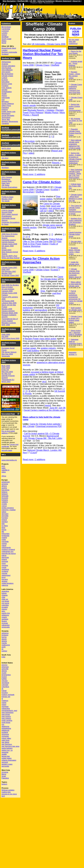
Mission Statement (63, 1)
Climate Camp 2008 (9, 244)
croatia (4, 504)
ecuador (5, 607)
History (4, 96)
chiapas (5, 595)
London (4, 33)
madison (5, 701)
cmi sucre (5, 603)
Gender (4, 90)
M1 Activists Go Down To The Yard (75, 121)
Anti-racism (6, 72)
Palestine (5, 108)
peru (3, 611)
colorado (5, 685)
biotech (4, 784)
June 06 (53, 408)
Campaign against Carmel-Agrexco (9, 241)
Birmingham (28, 192)
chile (3, 597)
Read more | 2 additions (34, 174)
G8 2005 (5, 336)
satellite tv (5, 470)
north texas (6, 722)
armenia (5, 484)
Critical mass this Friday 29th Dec (75, 186)
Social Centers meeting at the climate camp (44, 410)
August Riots (7, 181)
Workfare (5, 168)
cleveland (5, 683)
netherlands (6, 548)
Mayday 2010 (7, 199)
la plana (5, 526)
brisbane (5, 635)
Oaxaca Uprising (8, 311)
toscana (5, 579)
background (53, 436)
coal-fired (56, 293)
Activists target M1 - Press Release (76, 63)
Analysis (5, 64)
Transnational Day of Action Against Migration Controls (10, 321)
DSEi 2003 (6, 368)
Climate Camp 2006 (9, 293)
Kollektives (6, 24)
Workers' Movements (10, 121)
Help (40, 3)
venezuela (6, 627)
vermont (5, 762)
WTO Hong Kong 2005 (10, 338)
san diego (5, 742)
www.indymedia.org (9, 460)
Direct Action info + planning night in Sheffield (75, 333)
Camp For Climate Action (42, 182)
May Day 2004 (7, 354)
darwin (4, 639)
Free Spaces (7, 88)
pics (44, 382)
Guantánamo (7, 216)
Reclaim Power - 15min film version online (74, 75)
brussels (5, 498)
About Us (77, 1)
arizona (4, 665)
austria (4, 488)
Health (4, 94)
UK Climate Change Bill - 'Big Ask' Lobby (43, 438)
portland (5, 732)
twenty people (29, 105)
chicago (5, 681)
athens (4, 486)
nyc (3, 724)
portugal (5, 561)
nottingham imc (8, 551)
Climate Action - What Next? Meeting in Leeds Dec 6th (76, 198)
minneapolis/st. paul (9, 711)
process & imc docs (9, 794)
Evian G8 (5, 370)
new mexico (6, 716)
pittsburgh (5, 730)
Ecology (55, 190)
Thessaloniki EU (8, 380)
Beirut (4, 774)
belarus (4, 492)
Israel (4, 776)
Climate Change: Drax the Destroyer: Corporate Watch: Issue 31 (75, 273)
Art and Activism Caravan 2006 (8, 290)
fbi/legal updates (8, 790)
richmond (5, 734)
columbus (5, 687)
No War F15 (6, 374)
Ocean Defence (8, 104)
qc (3, 649)
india (3, 657)
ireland (4, 520)
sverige (4, 573)
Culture (4, 78)
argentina (5, 591)
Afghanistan (6, 62)
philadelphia (6, 728)
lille (3, 532)
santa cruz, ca (7, 750)
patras (4, 555)
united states (7, 758)
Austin (4, 673)
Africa (4, 476)
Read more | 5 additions (34, 251)
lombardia (5, 536)
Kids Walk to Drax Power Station (42, 243)
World (4, 43)
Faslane (5, 295)
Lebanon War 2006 (9, 303)
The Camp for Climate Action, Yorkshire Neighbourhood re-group (75, 210)
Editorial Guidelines (46, 1)
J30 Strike (5, 185)
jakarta (4, 641)
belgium (5, 494)
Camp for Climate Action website (45, 424)
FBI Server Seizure (9, 352)
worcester (5, 766)
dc (3, 689)
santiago (5, 619)
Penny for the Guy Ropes (75, 52)
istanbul (5, 522)
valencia (5, 585)
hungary (5, 518)
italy (3, 524)
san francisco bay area (10, 746)
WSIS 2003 (6, 382)
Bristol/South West (9, 48)
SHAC (4, 248)
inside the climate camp (74, 263)
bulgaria (5, 500)
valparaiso (6, 625)
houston (5, 693)
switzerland (6, 575)
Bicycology (30, 141)
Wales (4, 41)
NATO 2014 (6, 148)
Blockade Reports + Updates (41, 110)
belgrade (5, 496)
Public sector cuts (8, 112)
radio (4, 468)
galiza (4, 512)
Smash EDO (6, 250)
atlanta (4, 671)
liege (3, 528)
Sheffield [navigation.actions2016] (12, 129)
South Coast (6, 39)
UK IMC (33, 1)
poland (4, 559)
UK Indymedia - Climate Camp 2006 (49, 44)
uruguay (5, 623)
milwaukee (6, 709)
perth (4, 647)
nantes (4, 544)
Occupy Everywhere (9, 187)
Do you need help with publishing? (74, 42)
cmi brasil (5, 601)
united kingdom (8, 583)
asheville (5, 669)
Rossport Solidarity (9, 315)
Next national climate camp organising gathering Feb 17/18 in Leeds (75, 144)
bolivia (4, 593)
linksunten (6, 534)
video (31, 153)
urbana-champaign (9, 760)
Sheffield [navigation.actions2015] (12, 136)
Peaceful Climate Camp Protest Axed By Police (75, 132)
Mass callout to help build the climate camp (75, 284)
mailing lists (6, 792)
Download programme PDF (49, 426)
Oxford (4, 35)
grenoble (5, 516)
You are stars (76, 241)
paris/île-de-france (9, 553)
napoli (4, 546)
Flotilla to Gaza (7, 197)
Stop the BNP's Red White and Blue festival (11, 257)
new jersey (6, 714)
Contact (34, 3)
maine (4, 703)
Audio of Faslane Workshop (40, 245)
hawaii (4, 691)
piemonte (5, 557)
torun (4, 577)
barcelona (5, 490)
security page (7, 450)
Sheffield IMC (23, 1)
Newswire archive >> (73, 353)
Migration (5, 102)
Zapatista (5, 123)
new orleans (6, 718)
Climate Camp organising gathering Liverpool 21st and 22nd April (75, 88)
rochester (5, 736)
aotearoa (5, 633)
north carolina (7, 720)
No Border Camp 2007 (10, 275)
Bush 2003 (6, 366)
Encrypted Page (8, 414)
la (2, 699)
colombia (5, 605)
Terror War (6, 119)
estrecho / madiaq (9, 510)
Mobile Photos (52, 113)
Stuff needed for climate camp (75, 309)
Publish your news (76, 31)
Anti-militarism (7, 70)
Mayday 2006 (7, 309)
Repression (6, 114)
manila (4, 643)
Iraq (3, 100)
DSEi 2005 (6, 334)
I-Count (33, 453)
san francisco (7, 744)
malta (4, 540)
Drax (43, 291)
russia (4, 567)
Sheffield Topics (8, 58)
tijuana (4, 621)
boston (4, 677)
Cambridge (6, 29)
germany (5, 514)
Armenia (5, 772)
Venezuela (6, 356)
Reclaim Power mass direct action (40, 339)
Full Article (51, 227)
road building (33, 351)
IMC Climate (29, 426)
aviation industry (48, 348)
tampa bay (6, 756)
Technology (6, 117)
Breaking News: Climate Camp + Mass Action (74, 251)
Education (5, 82)
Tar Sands (6, 201)
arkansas (5, 667)
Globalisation (7, 92)
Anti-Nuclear (6, 68)
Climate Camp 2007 (9, 267)
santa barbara (7, 748)
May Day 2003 (7, 372)
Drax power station (50, 198)
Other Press (6, 106)
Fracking (5, 86)
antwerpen (6, 482)
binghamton (6, 675)
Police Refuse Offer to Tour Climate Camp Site (43, 240)
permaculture (41, 310)
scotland (5, 571)
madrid (4, 538)
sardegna (5, 569)
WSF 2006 (6, 325)
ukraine (4, 581)
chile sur (5, 599)
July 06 (62, 408)
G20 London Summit (10, 214)
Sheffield (55, 65)
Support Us (49, 3)
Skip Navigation (9, 1)
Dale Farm (6, 183)
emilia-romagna (8, 508)
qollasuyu (5, 615)
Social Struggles (8, 115)
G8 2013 (5, 158)
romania (5, 565)
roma (4, 563)
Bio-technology (7, 74)
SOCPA (5, 317)
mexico (4, 609)
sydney (4, 651)
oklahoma (5, 726)
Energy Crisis (7, 84)
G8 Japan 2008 (8, 246)
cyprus (4, 506)
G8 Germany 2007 (9, 271)
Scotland (5, 54)
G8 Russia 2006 (8, 301)
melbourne (6, 645)
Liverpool (5, 31)
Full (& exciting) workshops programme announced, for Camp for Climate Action (76, 297)
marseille (5, 542)
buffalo (4, 679)
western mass (7, 764)
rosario (4, 617)
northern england (8, 549)
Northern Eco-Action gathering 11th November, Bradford (75, 221)
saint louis (5, 740)
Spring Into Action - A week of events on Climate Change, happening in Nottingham (75, 158)
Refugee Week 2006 (10, 313)
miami (4, 705)
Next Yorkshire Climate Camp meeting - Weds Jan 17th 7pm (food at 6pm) (76, 174)
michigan (5, 707)
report (48, 405)
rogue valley (6, 738)
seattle (4, 754)
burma (4, 637)
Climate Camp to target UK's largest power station (75, 319)
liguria (4, 530)
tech (3, 796)
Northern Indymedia (9, 52)
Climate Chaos (42, 65)
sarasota (5, 752)
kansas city (6, 697)
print (3, 466)
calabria (5, 502)
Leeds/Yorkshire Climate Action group (75, 234)
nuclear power (29, 348)
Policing (5, 110)
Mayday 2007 (7, 273)
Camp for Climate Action (52, 278)
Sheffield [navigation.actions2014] (12, 144)
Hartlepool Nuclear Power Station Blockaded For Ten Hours (43, 54)
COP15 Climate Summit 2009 (8, 211)
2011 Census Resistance (7, 178)
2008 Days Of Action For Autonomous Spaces (10, 236)
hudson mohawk (8, 695)
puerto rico (6, 613)
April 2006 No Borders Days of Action (10, 286)
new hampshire (8, 712)
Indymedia (6, 98)
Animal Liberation (8, 66)
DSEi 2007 (6, 269)
